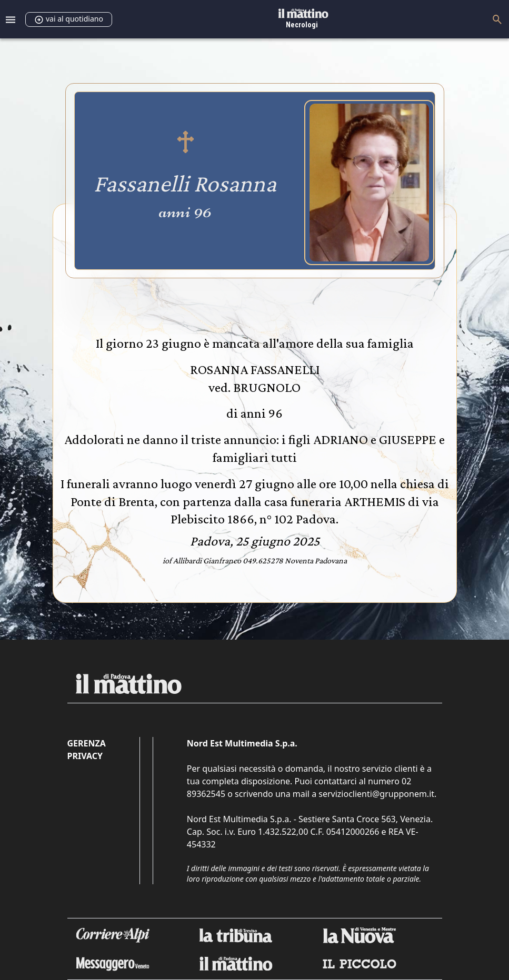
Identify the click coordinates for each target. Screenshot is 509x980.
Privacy (85, 756)
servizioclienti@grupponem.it (376, 794)
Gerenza (87, 743)
